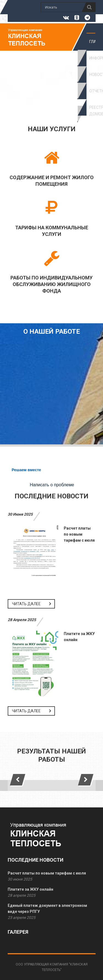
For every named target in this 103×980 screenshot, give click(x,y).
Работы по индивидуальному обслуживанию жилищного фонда (51, 284)
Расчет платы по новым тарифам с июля (79, 534)
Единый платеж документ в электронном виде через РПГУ (47, 908)
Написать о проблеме (52, 485)
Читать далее (26, 604)
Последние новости (51, 496)
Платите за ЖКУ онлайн (30, 889)
